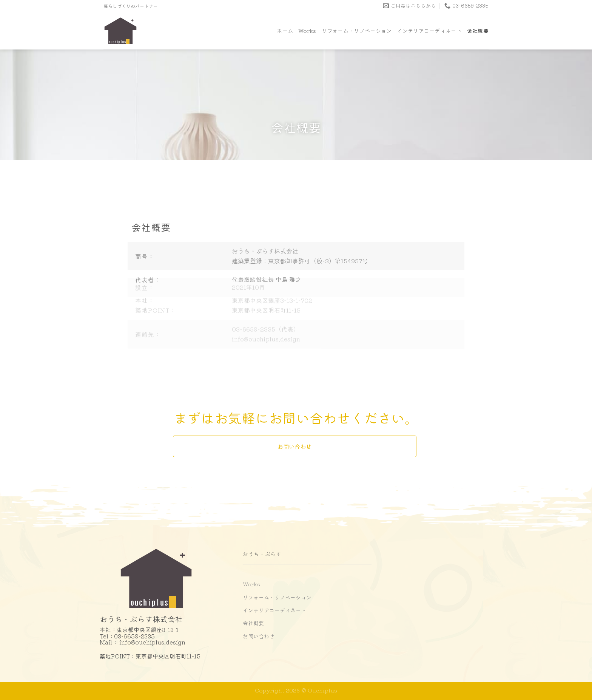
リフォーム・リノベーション (357, 30)
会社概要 (478, 30)
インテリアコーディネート (429, 30)
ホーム (285, 30)
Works (307, 30)
